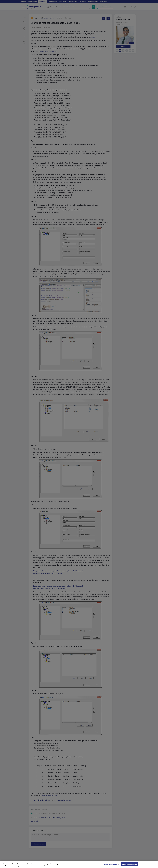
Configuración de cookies (111, 866)
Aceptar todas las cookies (129, 866)
